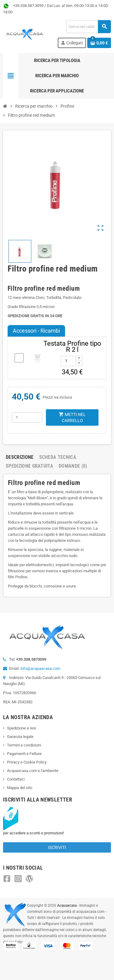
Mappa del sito (20, 788)
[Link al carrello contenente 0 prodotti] (99, 43)
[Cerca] (88, 27)
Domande (73, 466)
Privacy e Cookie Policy (27, 762)
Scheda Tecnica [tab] (58, 457)
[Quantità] (27, 417)
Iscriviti (57, 847)
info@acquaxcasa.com (40, 668)
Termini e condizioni (24, 745)
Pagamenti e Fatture (24, 754)
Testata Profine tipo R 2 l (72, 346)
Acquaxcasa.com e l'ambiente (33, 771)
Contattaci (16, 779)
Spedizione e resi (22, 728)
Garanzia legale (20, 737)
